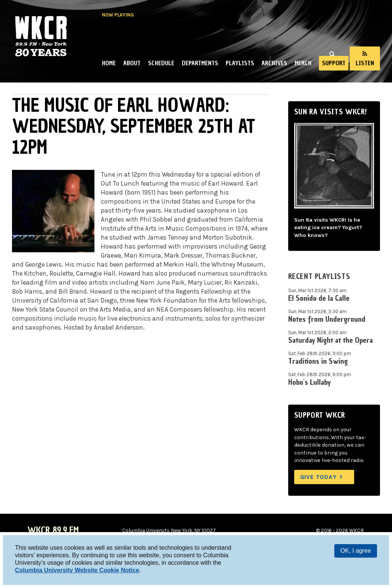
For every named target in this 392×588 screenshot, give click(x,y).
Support (334, 63)
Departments (200, 63)
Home (109, 63)
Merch (303, 63)
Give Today (319, 477)
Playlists (240, 63)
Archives (274, 63)
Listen (365, 63)
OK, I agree (356, 551)
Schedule (161, 63)
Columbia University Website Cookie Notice (77, 570)
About (132, 63)
